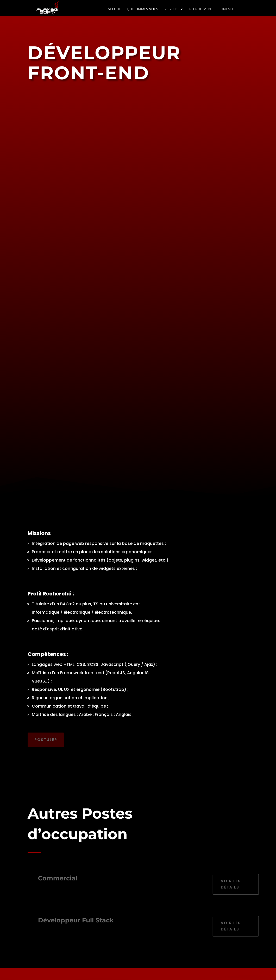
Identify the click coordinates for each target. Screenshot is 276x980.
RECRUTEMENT (201, 9)
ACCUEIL (114, 9)
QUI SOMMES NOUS (142, 9)
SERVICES (171, 9)
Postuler (46, 738)
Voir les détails (236, 884)
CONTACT (226, 9)
